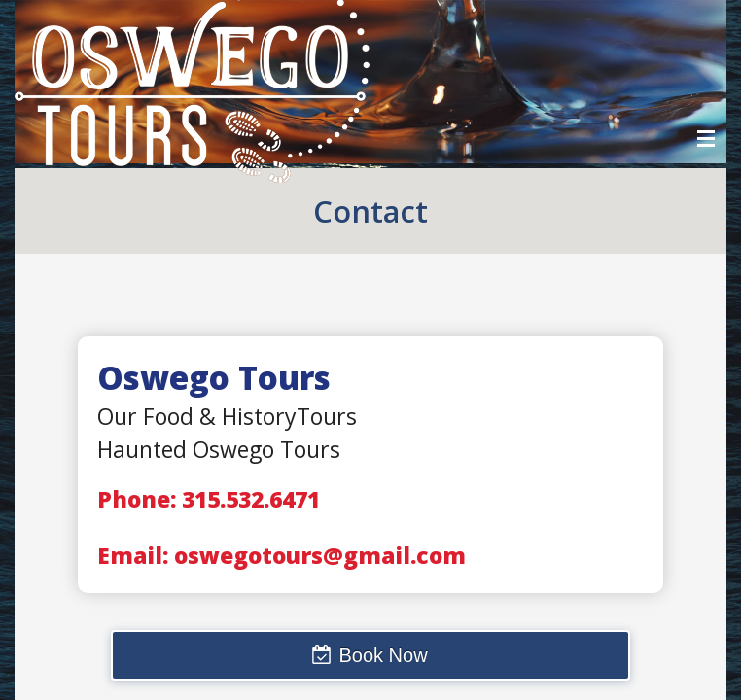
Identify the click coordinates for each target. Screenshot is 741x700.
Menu (706, 139)
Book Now (383, 655)
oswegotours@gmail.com (320, 555)
